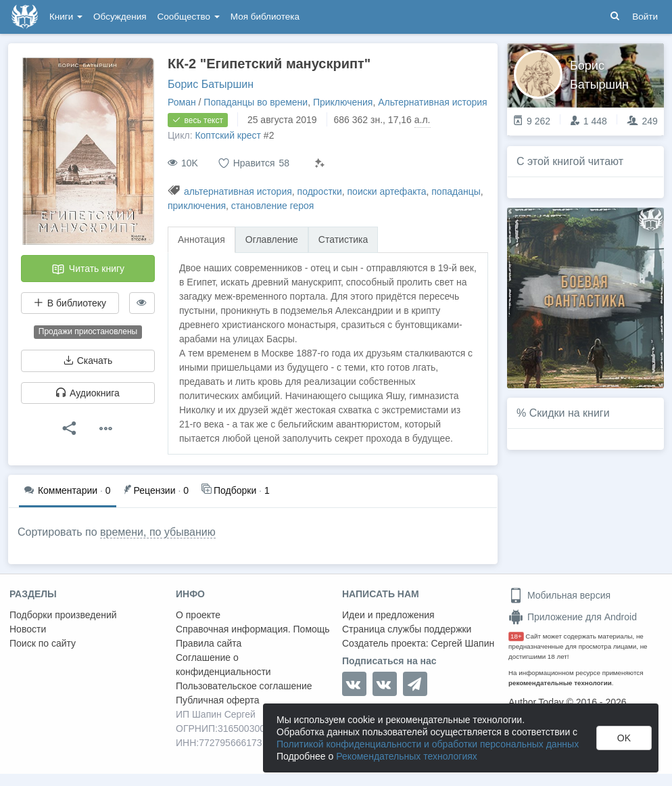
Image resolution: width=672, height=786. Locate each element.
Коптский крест (228, 135)
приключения (197, 206)
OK (624, 738)
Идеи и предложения (388, 615)
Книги (66, 17)
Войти (645, 17)
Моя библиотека (265, 17)
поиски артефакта (387, 191)
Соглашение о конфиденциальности (223, 665)
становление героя (273, 206)
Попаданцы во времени (256, 102)
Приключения (343, 102)
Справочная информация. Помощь (253, 629)
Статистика (343, 239)
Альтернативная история (432, 102)
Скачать (88, 361)
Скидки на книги (570, 413)
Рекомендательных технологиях (407, 756)
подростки (320, 191)
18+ (516, 636)
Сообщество (189, 17)
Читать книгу (88, 269)
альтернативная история (238, 191)
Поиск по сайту (43, 643)
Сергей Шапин (462, 643)
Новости (28, 629)
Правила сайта (209, 643)
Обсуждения (120, 17)
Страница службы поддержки (407, 629)
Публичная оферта (218, 700)
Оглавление (272, 239)
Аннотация (201, 239)
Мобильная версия (559, 595)
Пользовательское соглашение (244, 686)
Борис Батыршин (211, 84)
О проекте (198, 615)
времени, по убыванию (158, 532)
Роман (182, 102)
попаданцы (456, 191)
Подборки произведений (63, 615)
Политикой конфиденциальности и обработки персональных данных (428, 744)
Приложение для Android (573, 617)
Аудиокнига (88, 393)
